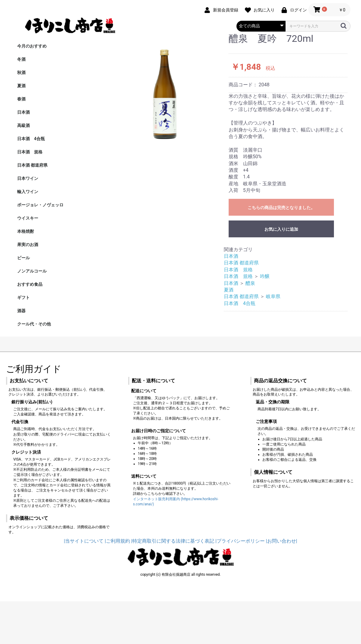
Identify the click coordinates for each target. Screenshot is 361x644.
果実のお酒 (28, 245)
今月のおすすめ (32, 46)
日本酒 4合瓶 (31, 139)
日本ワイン (28, 178)
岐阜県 (273, 296)
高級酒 (23, 125)
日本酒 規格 (30, 152)
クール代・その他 (34, 324)
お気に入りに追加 (281, 229)
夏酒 (21, 86)
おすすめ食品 (30, 284)
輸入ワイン (28, 192)
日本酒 (23, 112)
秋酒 (21, 72)
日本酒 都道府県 (32, 165)
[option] (162, 89)
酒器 (21, 311)
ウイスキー (28, 218)
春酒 (21, 99)
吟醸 (265, 276)
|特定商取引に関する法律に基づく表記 (173, 541)
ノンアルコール (32, 271)
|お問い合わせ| (282, 541)
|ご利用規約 (117, 541)
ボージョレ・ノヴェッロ (40, 205)
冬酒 (21, 59)
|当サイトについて (84, 541)
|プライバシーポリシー (240, 541)
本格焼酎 (26, 231)
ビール (23, 258)
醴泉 (250, 283)
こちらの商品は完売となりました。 (281, 208)
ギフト (23, 297)
